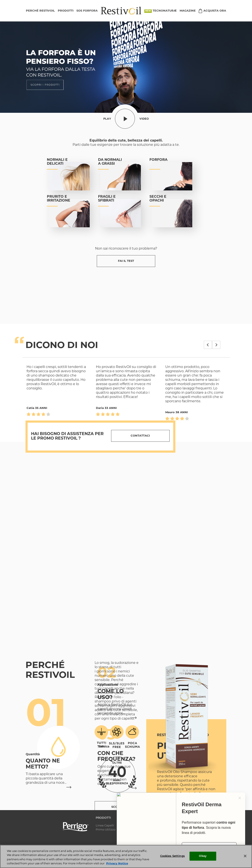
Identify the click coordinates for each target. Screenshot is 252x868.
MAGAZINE (188, 11)
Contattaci (140, 436)
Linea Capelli (105, 826)
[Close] (245, 856)
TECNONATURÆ (165, 11)
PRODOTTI (66, 11)
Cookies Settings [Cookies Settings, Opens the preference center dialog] (172, 856)
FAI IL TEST (126, 261)
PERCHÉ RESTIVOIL (40, 11)
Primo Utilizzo (106, 830)
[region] (126, 856)
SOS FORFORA (87, 11)
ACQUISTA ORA (215, 11)
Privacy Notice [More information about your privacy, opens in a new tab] (117, 864)
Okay (203, 856)
